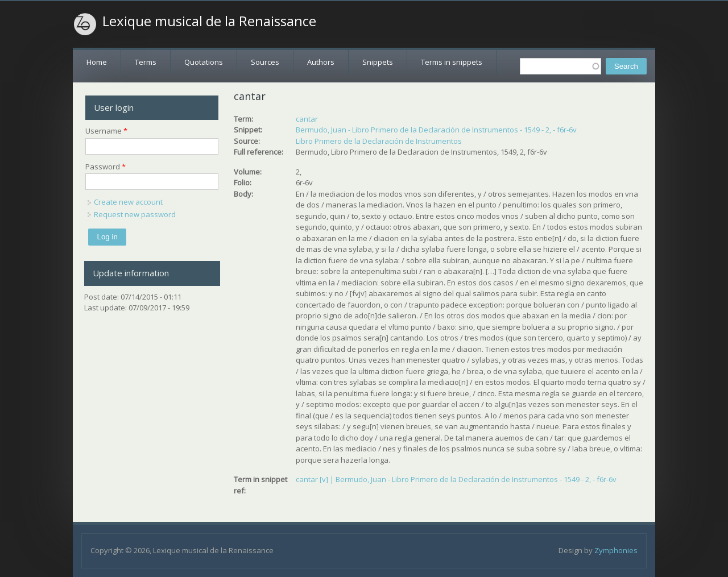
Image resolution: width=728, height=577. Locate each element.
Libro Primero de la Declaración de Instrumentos (379, 141)
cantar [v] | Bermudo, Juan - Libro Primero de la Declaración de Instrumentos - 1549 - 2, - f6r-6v (456, 479)
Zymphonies (616, 550)
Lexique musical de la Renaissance (209, 21)
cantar (307, 119)
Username (106, 131)
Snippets (378, 62)
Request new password (135, 214)
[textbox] (561, 66)
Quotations (204, 62)
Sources (265, 62)
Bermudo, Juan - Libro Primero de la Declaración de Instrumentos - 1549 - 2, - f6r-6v (436, 130)
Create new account (128, 202)
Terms (146, 62)
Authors (321, 62)
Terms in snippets (452, 62)
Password (106, 167)
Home (97, 62)
